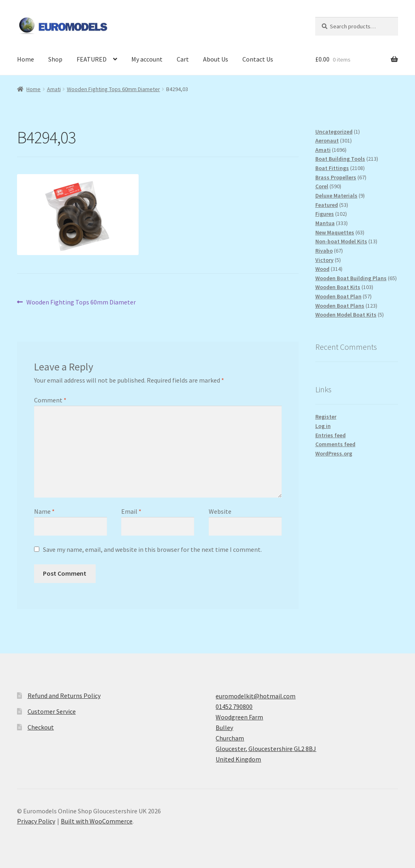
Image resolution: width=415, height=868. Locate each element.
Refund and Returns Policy (64, 696)
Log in (323, 426)
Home (26, 59)
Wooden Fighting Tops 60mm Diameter (113, 89)
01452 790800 (234, 706)
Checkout (41, 727)
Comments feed (335, 444)
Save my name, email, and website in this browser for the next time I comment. (152, 549)
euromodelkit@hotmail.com (256, 696)
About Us (216, 59)
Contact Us (258, 59)
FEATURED (92, 59)
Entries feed (331, 435)
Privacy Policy (36, 821)
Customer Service (52, 711)
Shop (55, 59)
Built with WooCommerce (97, 821)
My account (147, 59)
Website (220, 511)
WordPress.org (334, 453)
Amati (54, 89)
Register (326, 417)
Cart (183, 59)
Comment (50, 400)
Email (131, 511)
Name (44, 511)
